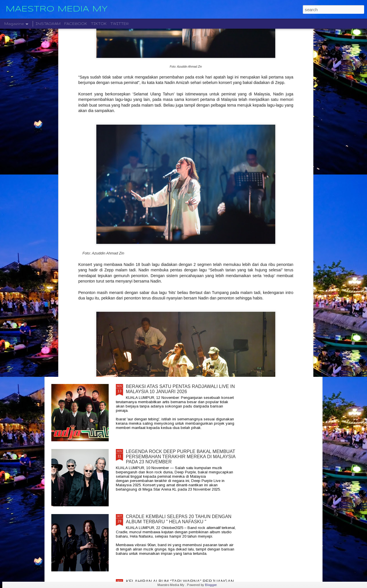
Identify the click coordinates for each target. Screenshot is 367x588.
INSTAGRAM (48, 24)
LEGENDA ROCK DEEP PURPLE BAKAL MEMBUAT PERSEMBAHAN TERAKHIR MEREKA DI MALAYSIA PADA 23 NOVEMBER (181, 457)
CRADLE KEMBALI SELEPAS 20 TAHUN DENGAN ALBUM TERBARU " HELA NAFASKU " (179, 519)
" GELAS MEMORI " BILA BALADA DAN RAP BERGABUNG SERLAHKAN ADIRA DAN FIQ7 (174, 259)
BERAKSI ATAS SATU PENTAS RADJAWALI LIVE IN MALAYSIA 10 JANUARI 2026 (180, 389)
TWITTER (120, 24)
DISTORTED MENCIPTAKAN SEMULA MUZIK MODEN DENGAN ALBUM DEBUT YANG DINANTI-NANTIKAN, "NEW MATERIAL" (179, 327)
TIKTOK (99, 24)
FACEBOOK (76, 24)
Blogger (211, 585)
